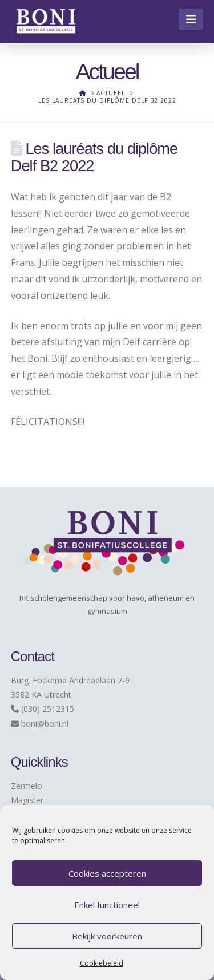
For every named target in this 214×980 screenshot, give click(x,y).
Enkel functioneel (107, 905)
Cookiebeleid (102, 963)
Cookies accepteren (107, 873)
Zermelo (27, 786)
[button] (191, 19)
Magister (27, 800)
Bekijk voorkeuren (107, 936)
